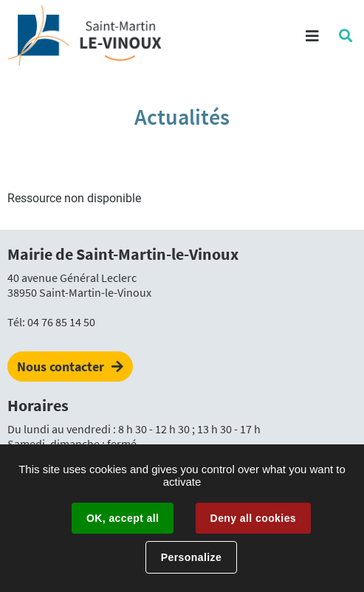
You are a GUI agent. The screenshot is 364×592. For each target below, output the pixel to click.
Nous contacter (61, 366)
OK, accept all (123, 518)
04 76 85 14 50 (61, 322)
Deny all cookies (253, 518)
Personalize (191, 557)
